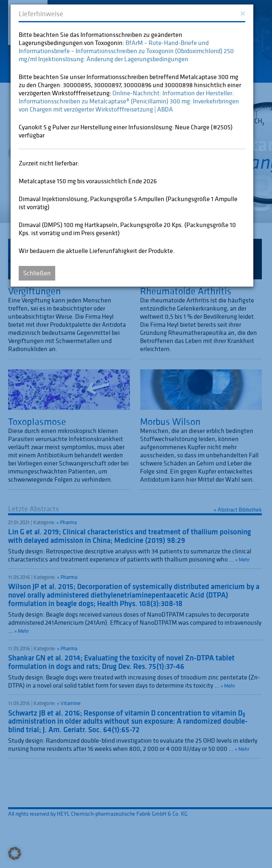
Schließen (37, 273)
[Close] (243, 13)
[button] (15, 853)
